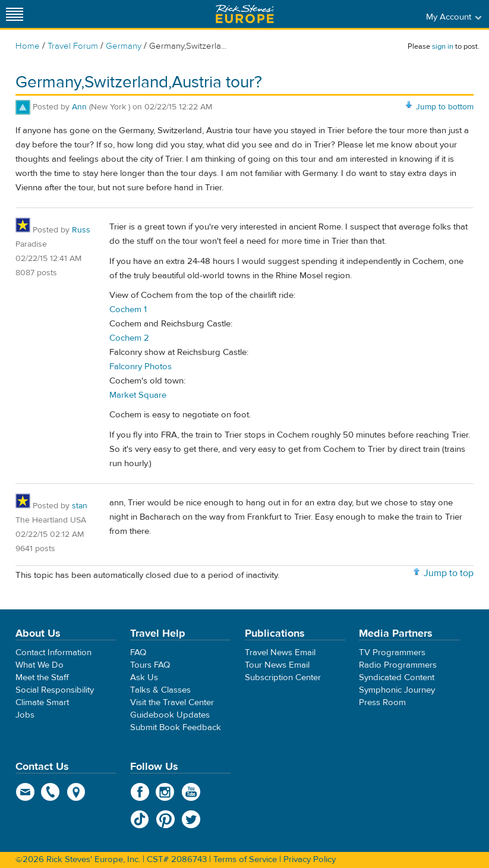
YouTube (191, 792)
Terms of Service (245, 859)
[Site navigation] (15, 14)
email (25, 792)
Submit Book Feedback (176, 727)
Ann (79, 107)
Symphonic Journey (397, 690)
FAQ (138, 652)
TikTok (140, 819)
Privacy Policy (310, 859)
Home (28, 46)
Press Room (382, 702)
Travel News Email (280, 652)
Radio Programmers (398, 665)
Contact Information (53, 652)
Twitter (191, 819)
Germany (124, 46)
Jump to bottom (445, 107)
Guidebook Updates (170, 715)
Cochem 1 (128, 309)
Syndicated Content (397, 677)
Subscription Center (283, 677)
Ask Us (144, 677)
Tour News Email (277, 665)
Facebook (140, 792)
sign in (443, 46)
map (76, 792)
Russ (81, 230)
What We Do (40, 665)
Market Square (138, 395)
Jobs (25, 715)
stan (80, 506)
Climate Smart (42, 702)
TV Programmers (392, 652)
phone (51, 792)
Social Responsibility (55, 690)
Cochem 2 (129, 338)
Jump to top (449, 573)
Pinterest (165, 819)
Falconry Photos (141, 367)
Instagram (165, 792)
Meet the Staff (42, 677)
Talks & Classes (160, 690)
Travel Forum (73, 46)
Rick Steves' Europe (245, 14)
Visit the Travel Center (172, 702)
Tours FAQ (150, 665)
